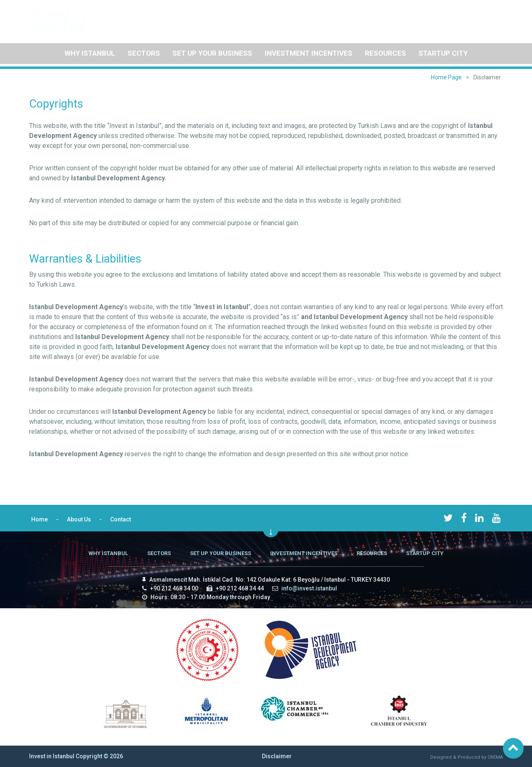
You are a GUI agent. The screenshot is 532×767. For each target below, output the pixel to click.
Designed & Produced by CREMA (467, 757)
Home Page (446, 77)
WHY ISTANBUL (90, 53)
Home (423, 17)
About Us (452, 17)
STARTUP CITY (443, 53)
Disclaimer (277, 756)
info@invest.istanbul (309, 588)
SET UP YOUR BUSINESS (212, 53)
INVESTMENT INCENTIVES (309, 53)
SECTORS (144, 53)
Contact (483, 17)
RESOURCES (385, 53)
